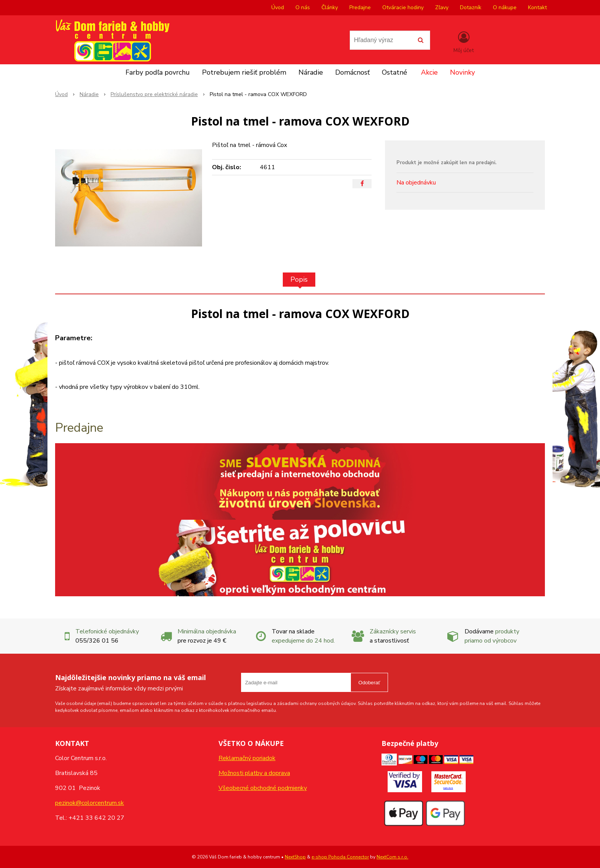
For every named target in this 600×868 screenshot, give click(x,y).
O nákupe (505, 7)
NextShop (295, 857)
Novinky (462, 72)
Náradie (311, 72)
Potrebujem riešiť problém (244, 72)
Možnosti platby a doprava (254, 773)
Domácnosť (352, 72)
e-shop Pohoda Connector (340, 857)
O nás (303, 7)
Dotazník (471, 7)
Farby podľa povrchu (158, 72)
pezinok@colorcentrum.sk (90, 803)
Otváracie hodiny (403, 7)
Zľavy (442, 7)
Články (330, 7)
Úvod (278, 7)
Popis (299, 279)
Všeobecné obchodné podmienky (263, 788)
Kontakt (537, 7)
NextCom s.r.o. (392, 857)
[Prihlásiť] (464, 42)
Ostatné (395, 72)
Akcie (429, 72)
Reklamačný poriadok (247, 758)
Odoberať (369, 683)
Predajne (360, 7)
